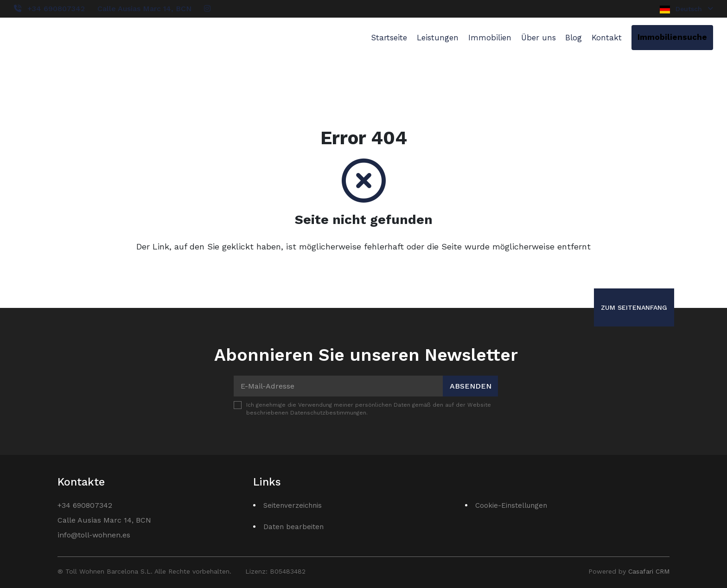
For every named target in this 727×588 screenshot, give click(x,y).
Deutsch (686, 9)
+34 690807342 (56, 9)
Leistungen (438, 38)
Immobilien (490, 38)
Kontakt (607, 38)
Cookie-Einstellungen (511, 505)
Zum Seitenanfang (634, 307)
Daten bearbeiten (293, 527)
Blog (574, 38)
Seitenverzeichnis (293, 505)
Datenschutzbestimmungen (328, 413)
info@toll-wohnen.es (94, 535)
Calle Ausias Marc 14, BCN (144, 9)
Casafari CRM (649, 571)
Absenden (471, 386)
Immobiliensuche (672, 37)
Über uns (539, 38)
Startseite (389, 38)
